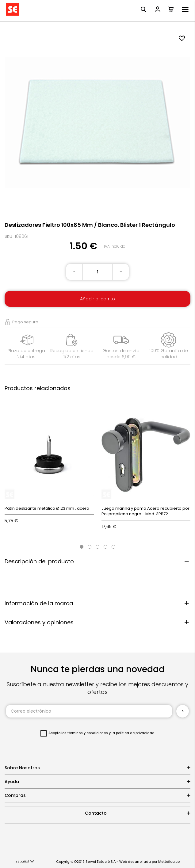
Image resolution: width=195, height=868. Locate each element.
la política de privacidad (133, 733)
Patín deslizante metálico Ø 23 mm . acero (47, 508)
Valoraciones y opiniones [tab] (39, 622)
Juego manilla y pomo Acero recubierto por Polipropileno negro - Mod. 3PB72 (145, 511)
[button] (25, 862)
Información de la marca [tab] (39, 603)
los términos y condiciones (85, 733)
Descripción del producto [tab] (39, 561)
